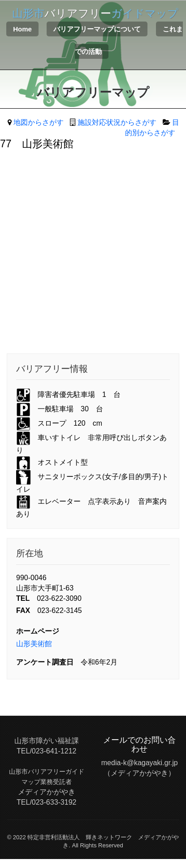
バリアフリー (95, 13)
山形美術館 (34, 644)
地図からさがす (39, 122)
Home (22, 29)
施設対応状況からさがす (117, 122)
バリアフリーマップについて (97, 29)
